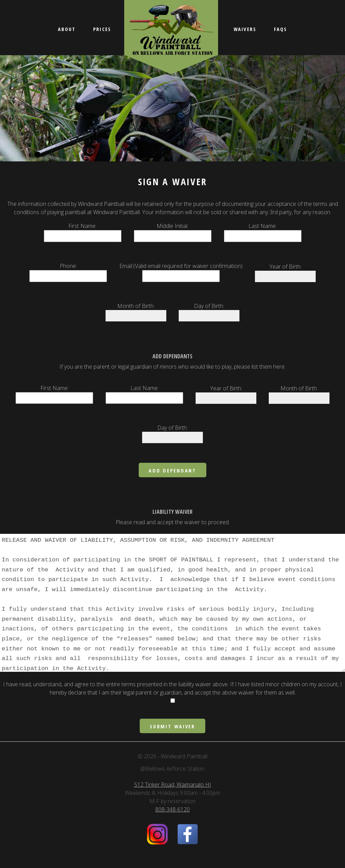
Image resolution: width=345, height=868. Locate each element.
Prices (102, 29)
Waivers (245, 29)
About (67, 29)
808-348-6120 (172, 809)
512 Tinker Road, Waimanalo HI (173, 785)
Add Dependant (172, 471)
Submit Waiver (172, 726)
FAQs (281, 29)
